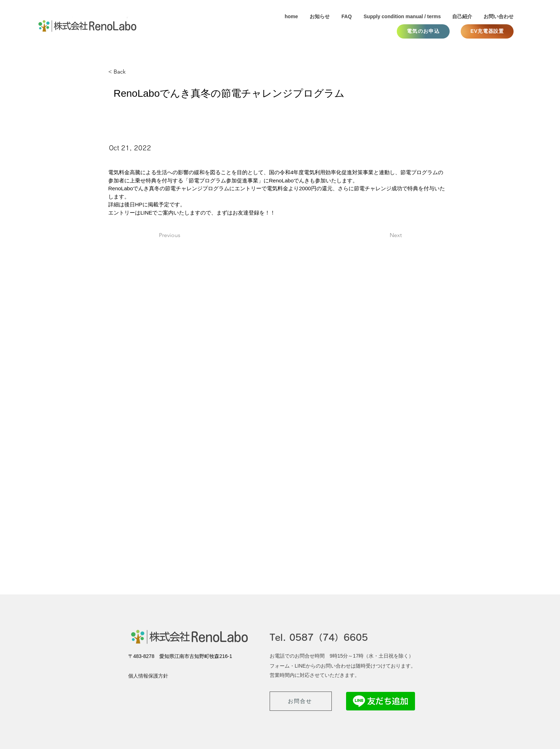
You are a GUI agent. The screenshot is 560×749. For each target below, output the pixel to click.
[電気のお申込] (423, 31)
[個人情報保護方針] (154, 676)
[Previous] (182, 236)
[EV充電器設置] (487, 31)
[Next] (384, 236)
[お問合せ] (301, 701)
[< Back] (132, 72)
